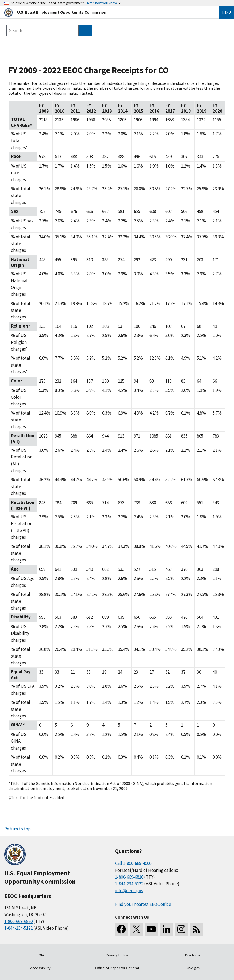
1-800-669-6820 (18, 921)
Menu (227, 12)
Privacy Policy (117, 955)
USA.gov (194, 968)
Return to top (18, 829)
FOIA (40, 955)
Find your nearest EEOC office (143, 904)
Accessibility (40, 968)
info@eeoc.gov (129, 891)
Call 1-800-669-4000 (133, 863)
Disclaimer (193, 955)
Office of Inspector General (117, 968)
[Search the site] (43, 31)
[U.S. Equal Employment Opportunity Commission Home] (105, 12)
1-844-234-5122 (18, 928)
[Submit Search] (85, 31)
